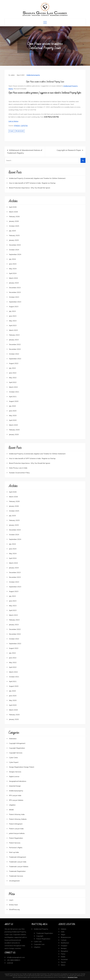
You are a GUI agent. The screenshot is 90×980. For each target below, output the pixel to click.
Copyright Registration (17, 748)
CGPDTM (24, 126)
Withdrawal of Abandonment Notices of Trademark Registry (25, 152)
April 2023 (13, 325)
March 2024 (13, 278)
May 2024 (13, 269)
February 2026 (14, 216)
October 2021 (14, 392)
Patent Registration (16, 838)
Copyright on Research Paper (69, 150)
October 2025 (14, 226)
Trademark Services (16, 876)
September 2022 (15, 359)
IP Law (11, 131)
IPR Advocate (20, 131)
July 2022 (12, 368)
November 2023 (15, 292)
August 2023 (14, 306)
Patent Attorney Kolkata (18, 819)
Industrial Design (15, 786)
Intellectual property (33, 75)
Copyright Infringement (17, 743)
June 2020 (13, 411)
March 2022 (13, 387)
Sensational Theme (73, 977)
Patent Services (15, 843)
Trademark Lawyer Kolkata (19, 866)
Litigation (12, 805)
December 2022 (15, 344)
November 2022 (15, 349)
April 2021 (13, 397)
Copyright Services (16, 753)
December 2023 (15, 288)
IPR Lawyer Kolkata (16, 800)
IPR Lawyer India (15, 795)
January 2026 (14, 221)
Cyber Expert (14, 762)
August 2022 (14, 363)
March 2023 (13, 330)
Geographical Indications (18, 781)
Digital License (14, 776)
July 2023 (12, 311)
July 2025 (12, 231)
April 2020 (13, 420)
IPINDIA (17, 126)
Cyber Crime (13, 758)
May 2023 (13, 321)
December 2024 (15, 245)
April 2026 (13, 207)
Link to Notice (13, 121)
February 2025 (14, 235)
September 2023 (15, 302)
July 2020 (12, 406)
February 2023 (14, 335)
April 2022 (13, 382)
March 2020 (13, 425)
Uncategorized (14, 881)
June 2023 (13, 316)
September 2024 (15, 254)
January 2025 (14, 240)
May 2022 (13, 378)
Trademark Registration (17, 871)
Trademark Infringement (18, 857)
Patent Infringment (16, 824)
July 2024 (12, 259)
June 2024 (13, 264)
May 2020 (13, 415)
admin (13, 75)
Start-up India (14, 852)
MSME (11, 810)
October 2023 (14, 297)
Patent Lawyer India (16, 829)
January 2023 (14, 340)
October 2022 (14, 354)
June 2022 (13, 373)
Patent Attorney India (17, 814)
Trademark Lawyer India (18, 862)
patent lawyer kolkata (17, 833)
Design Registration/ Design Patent (22, 767)
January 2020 (14, 434)
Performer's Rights (16, 848)
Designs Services (15, 772)
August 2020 (14, 401)
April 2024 (13, 273)
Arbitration (13, 739)
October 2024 (14, 250)
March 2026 (13, 212)
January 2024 (14, 283)
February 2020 (14, 430)
